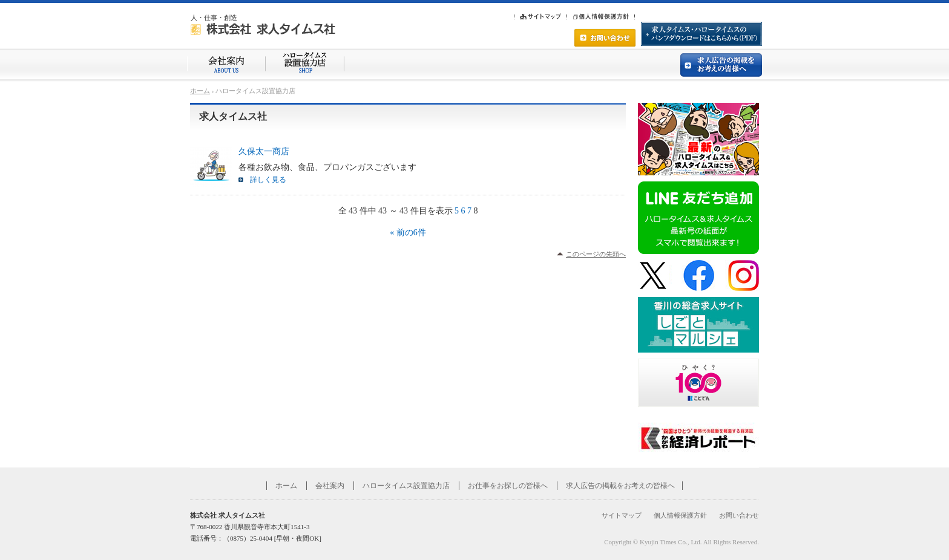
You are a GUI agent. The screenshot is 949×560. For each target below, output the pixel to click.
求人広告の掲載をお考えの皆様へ (620, 486)
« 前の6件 (408, 233)
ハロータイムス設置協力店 (406, 486)
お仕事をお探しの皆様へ (508, 486)
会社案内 (330, 486)
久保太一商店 (264, 151)
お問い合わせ (739, 515)
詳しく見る (268, 180)
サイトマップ (622, 515)
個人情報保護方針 (680, 515)
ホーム (200, 91)
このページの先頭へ (596, 254)
